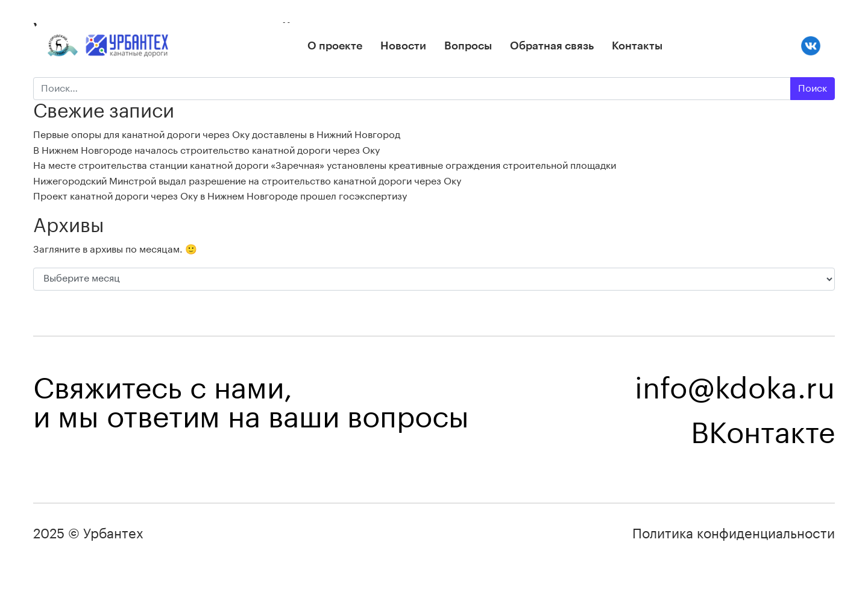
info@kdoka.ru (735, 389)
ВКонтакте (763, 434)
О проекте (335, 46)
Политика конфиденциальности (734, 534)
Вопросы (468, 46)
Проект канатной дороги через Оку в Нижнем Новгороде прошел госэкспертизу (220, 197)
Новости (403, 46)
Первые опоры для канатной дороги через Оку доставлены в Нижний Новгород (217, 135)
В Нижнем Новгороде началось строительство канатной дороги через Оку (206, 151)
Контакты (637, 46)
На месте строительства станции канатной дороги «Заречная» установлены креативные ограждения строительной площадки (325, 166)
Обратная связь (552, 46)
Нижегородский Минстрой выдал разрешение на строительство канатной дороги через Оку (247, 181)
